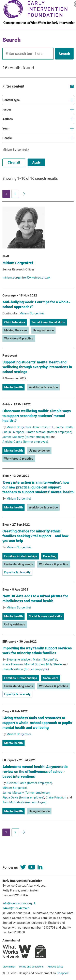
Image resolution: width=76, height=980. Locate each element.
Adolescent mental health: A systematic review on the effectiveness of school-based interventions (35, 772)
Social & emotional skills (48, 322)
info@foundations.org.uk (19, 903)
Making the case (16, 330)
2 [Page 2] (15, 194)
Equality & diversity (17, 572)
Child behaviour (15, 322)
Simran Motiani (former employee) (49, 432)
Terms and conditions (31, 967)
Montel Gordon (34, 664)
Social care (51, 678)
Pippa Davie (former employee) (23, 797)
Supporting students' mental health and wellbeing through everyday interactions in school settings (37, 367)
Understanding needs (19, 564)
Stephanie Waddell (19, 660)
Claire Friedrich (56, 797)
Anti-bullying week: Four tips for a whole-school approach (36, 304)
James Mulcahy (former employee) (26, 437)
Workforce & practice (19, 338)
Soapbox (63, 973)
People (38, 138)
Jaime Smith (64, 427)
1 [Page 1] (6, 194)
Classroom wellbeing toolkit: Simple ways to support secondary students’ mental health (37, 416)
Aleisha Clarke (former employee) (25, 442)
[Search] (64, 54)
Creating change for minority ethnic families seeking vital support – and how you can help (35, 536)
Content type (38, 100)
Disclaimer (9, 967)
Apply (36, 162)
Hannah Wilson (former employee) (26, 669)
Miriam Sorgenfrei (18, 263)
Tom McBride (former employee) (24, 802)
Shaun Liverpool (13, 432)
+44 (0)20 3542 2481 (16, 908)
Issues (38, 110)
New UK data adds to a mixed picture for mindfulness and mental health (35, 599)
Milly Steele (54, 664)
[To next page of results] (23, 194)
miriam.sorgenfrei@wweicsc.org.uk (26, 278)
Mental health (13, 387)
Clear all (14, 162)
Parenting (50, 556)
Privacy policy (55, 967)
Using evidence (43, 330)
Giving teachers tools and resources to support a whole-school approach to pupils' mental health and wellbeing (37, 723)
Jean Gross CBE (43, 427)
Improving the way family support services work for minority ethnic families (37, 651)
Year (38, 129)
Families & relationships (21, 556)
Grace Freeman (13, 664)
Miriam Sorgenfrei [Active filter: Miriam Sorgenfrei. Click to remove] (16, 150)
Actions (38, 119)
